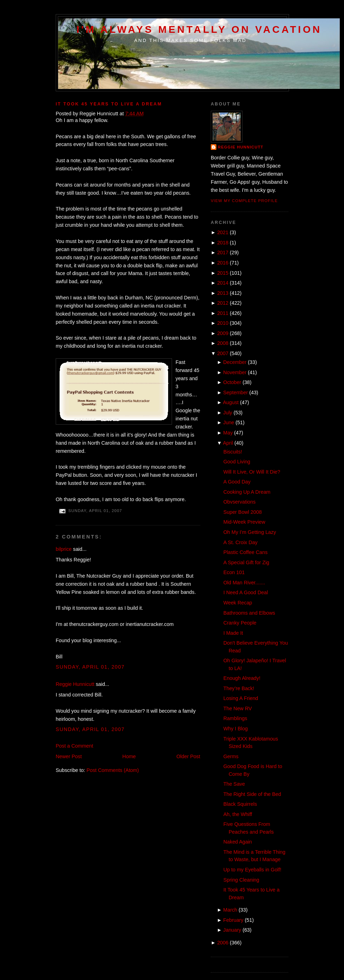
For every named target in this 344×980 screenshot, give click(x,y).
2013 (223, 293)
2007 (223, 353)
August (231, 402)
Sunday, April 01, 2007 (90, 667)
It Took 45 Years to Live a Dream (109, 104)
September (235, 392)
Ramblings (235, 718)
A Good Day (237, 482)
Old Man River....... (244, 583)
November (235, 372)
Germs (231, 756)
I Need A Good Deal (246, 592)
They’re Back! (239, 688)
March (230, 910)
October (232, 382)
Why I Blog (236, 729)
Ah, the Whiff (238, 814)
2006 (223, 943)
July (228, 413)
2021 (223, 232)
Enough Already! (242, 678)
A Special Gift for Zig (246, 562)
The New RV (238, 708)
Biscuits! (233, 452)
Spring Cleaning (241, 880)
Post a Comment (74, 746)
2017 (223, 252)
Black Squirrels (240, 804)
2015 (223, 273)
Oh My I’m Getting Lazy (250, 532)
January (232, 930)
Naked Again (238, 842)
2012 (223, 303)
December (235, 362)
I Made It (233, 633)
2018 (223, 243)
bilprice (64, 549)
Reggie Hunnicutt (75, 684)
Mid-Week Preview (244, 522)
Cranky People (240, 623)
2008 (223, 343)
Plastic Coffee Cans (245, 552)
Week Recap (238, 603)
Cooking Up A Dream (247, 492)
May (228, 433)
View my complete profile (244, 201)
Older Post (188, 756)
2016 (223, 263)
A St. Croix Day (241, 542)
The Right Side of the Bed (252, 794)
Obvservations (239, 502)
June (229, 422)
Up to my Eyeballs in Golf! (252, 870)
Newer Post (69, 756)
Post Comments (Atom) (113, 770)
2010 (223, 323)
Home (129, 756)
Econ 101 (234, 572)
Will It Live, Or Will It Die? (252, 472)
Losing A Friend (241, 698)
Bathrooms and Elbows (249, 613)
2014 (223, 283)
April (228, 443)
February (233, 920)
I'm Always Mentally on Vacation (199, 29)
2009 (223, 333)
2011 (223, 313)
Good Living (237, 462)
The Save (234, 784)
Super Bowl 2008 (243, 512)
